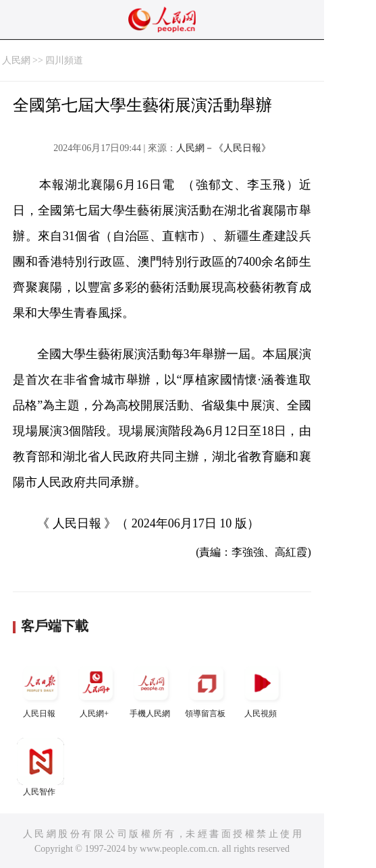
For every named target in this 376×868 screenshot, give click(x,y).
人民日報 (41, 689)
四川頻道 (64, 60)
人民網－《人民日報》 (223, 148)
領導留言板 (207, 689)
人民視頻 (262, 689)
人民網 (16, 60)
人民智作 (41, 767)
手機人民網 (151, 689)
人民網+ (96, 689)
